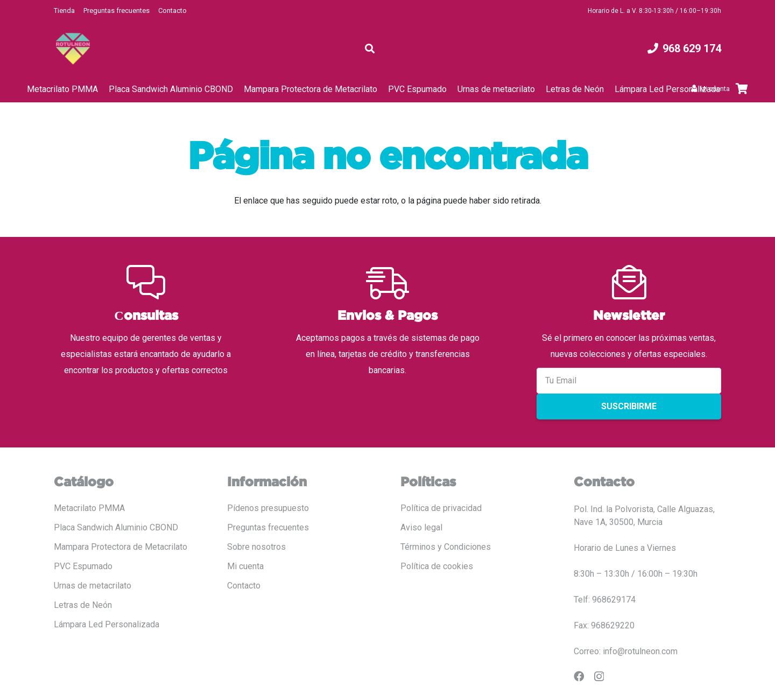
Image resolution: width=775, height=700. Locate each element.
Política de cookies (437, 566)
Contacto (172, 10)
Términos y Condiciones (446, 547)
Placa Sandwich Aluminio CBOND (116, 527)
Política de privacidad (441, 508)
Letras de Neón (83, 605)
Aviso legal (421, 527)
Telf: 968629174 (605, 600)
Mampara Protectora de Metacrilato (121, 547)
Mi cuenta (245, 566)
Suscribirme (629, 406)
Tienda (64, 10)
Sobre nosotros (256, 547)
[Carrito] (742, 89)
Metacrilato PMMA (89, 508)
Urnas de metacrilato (93, 586)
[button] (370, 48)
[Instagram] (599, 677)
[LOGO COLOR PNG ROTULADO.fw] (73, 49)
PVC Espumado (83, 566)
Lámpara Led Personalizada (107, 624)
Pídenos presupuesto (268, 508)
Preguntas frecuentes (117, 10)
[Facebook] (579, 676)
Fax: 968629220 (604, 625)
